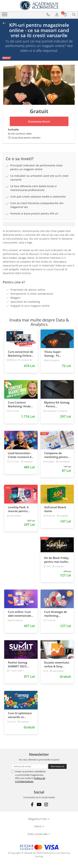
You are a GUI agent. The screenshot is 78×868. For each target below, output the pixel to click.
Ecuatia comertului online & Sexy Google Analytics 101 (57, 664)
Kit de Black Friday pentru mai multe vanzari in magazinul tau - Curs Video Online (56, 560)
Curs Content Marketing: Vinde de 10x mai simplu (20, 404)
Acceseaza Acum (39, 121)
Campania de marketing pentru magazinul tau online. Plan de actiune (56, 455)
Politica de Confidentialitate (30, 780)
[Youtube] (39, 804)
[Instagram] (46, 804)
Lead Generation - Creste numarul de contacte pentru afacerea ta (20, 455)
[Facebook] (32, 804)
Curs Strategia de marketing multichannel (56, 614)
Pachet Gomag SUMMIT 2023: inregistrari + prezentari (18, 664)
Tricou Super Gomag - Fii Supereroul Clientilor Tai (53, 354)
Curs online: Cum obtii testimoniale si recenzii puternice (20, 614)
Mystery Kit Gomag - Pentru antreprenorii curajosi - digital (57, 404)
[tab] (39, 224)
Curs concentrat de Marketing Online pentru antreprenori (21, 354)
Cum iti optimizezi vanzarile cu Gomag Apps (20, 715)
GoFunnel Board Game (55, 509)
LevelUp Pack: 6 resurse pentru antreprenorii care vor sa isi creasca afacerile (20, 509)
